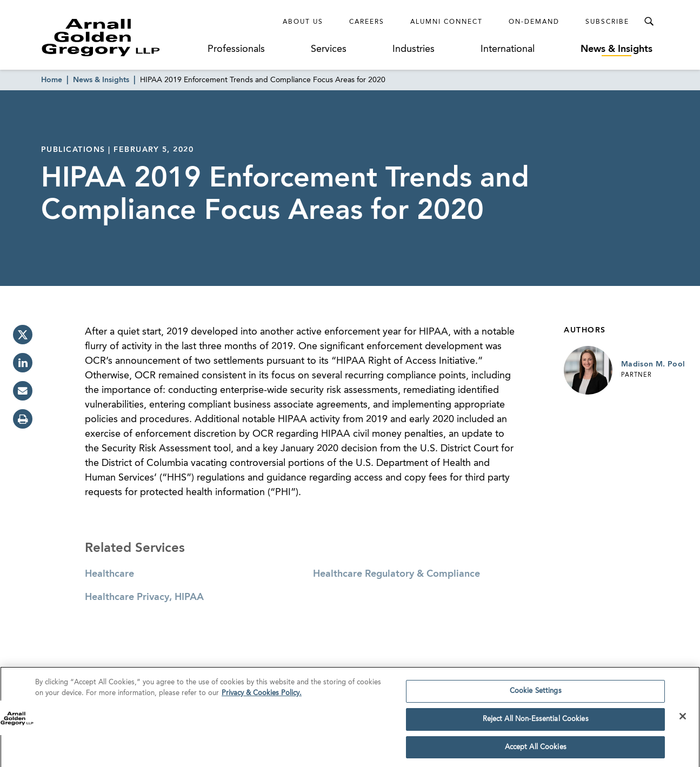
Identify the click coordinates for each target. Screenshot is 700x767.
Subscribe (607, 22)
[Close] (683, 719)
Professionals (236, 49)
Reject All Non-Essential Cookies (536, 722)
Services (329, 49)
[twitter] (23, 335)
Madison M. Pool (653, 364)
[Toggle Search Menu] (649, 22)
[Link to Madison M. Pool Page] (588, 370)
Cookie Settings (536, 695)
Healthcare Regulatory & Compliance (396, 574)
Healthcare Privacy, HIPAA (144, 597)
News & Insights (616, 49)
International (508, 49)
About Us (303, 22)
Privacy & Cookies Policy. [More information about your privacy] (262, 696)
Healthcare (109, 574)
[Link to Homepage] (121, 37)
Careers (367, 22)
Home (52, 80)
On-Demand (534, 22)
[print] (23, 419)
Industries (414, 49)
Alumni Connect (446, 22)
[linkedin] (23, 363)
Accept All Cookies (536, 751)
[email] (23, 391)
